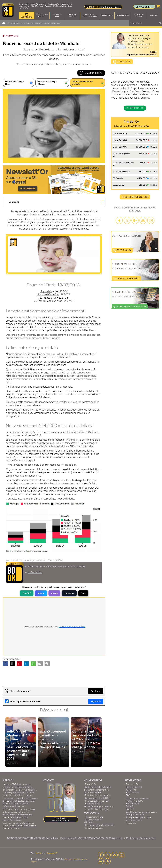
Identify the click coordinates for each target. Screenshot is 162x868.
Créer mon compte (94, 828)
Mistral (41, 593)
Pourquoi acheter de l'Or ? (97, 801)
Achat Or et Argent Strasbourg (99, 806)
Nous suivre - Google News (15, 83)
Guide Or (130, 806)
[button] (54, 202)
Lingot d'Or (46, 291)
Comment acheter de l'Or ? (98, 798)
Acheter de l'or (135, 108)
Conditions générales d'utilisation (141, 812)
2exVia (38, 853)
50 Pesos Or (118, 178)
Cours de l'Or (39, 285)
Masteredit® (52, 853)
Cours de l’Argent (134, 787)
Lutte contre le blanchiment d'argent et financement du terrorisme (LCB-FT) (97, 790)
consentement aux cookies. (72, 626)
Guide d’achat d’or (93, 820)
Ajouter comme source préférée (83, 83)
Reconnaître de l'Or (94, 804)
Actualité (12, 36)
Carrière (130, 809)
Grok (83, 593)
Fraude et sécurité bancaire (98, 795)
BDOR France (132, 804)
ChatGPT (27, 593)
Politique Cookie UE (135, 815)
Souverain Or (118, 185)
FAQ (128, 795)
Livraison (89, 822)
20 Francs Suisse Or (121, 172)
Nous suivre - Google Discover (47, 83)
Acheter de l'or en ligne (130, 306)
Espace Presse (132, 792)
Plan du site (131, 823)
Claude (54, 593)
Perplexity (69, 593)
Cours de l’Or (132, 784)
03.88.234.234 (35, 572)
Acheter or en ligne (94, 817)
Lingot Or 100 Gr (120, 147)
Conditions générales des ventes (100, 825)
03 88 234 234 (110, 7)
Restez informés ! (126, 278)
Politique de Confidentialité (138, 817)
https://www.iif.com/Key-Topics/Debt (47, 560)
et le (18, 794)
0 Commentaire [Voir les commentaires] (93, 73)
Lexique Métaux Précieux (137, 798)
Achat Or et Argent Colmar (98, 809)
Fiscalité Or (91, 784)
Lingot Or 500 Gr (120, 140)
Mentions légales (134, 820)
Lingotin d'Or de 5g (48, 294)
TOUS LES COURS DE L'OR (135, 197)
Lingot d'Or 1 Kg (120, 133)
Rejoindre (96, 691)
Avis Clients (131, 790)
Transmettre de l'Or (135, 801)
